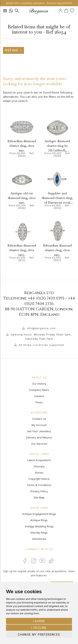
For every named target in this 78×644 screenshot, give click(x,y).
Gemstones (39, 539)
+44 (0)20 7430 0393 (46, 298)
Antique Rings (39, 520)
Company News (39, 390)
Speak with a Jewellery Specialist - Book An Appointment (39, 3)
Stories (39, 473)
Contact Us (39, 419)
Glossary (39, 466)
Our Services (39, 444)
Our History (39, 384)
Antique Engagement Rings (39, 514)
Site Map (39, 497)
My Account (39, 425)
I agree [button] (39, 621)
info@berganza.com (41, 328)
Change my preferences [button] (39, 634)
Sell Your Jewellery (39, 431)
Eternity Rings (39, 533)
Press (39, 402)
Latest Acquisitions (39, 460)
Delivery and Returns (39, 437)
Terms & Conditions (39, 485)
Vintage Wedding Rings (39, 526)
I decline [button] (39, 628)
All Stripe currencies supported (41, 345)
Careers (39, 396)
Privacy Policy (39, 491)
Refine (13, 50)
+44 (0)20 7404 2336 (50, 301)
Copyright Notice (39, 479)
